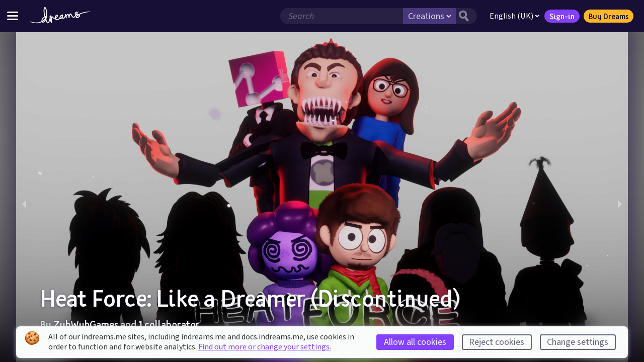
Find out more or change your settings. (265, 347)
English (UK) (514, 16)
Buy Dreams (609, 16)
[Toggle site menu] (13, 16)
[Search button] (466, 16)
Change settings (578, 342)
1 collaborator (169, 324)
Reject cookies (497, 342)
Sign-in (562, 16)
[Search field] (342, 16)
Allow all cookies (415, 342)
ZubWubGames (86, 324)
